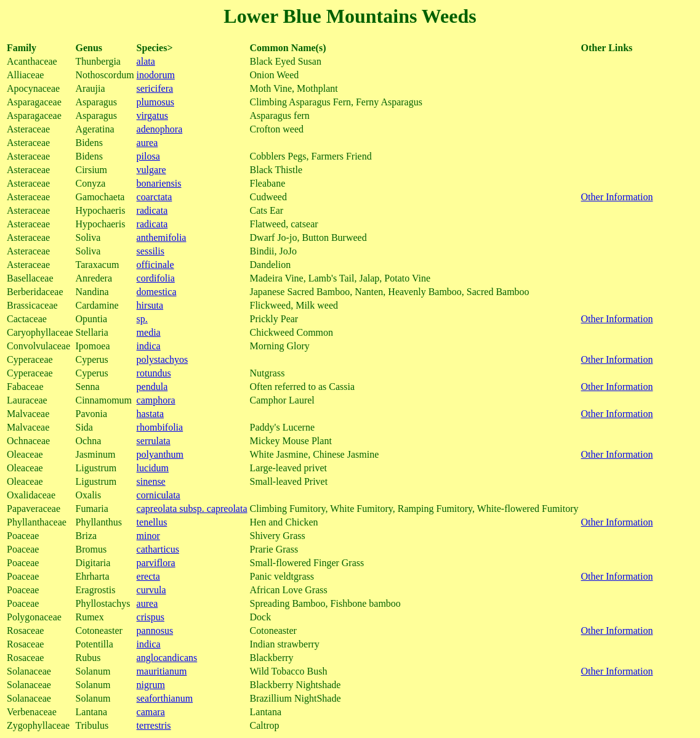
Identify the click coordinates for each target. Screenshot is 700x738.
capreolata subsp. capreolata (192, 509)
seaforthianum (165, 698)
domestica (157, 292)
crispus (151, 617)
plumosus (155, 102)
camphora (156, 400)
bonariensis (159, 183)
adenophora (160, 129)
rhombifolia (160, 427)
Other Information (617, 197)
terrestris (154, 725)
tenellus (152, 522)
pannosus (155, 631)
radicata (152, 210)
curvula (151, 590)
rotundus (154, 373)
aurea (147, 143)
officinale (155, 265)
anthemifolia (162, 237)
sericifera (155, 88)
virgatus (152, 116)
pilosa (148, 156)
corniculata (159, 495)
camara (151, 712)
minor (148, 536)
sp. (142, 319)
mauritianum (162, 671)
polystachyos (163, 359)
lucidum (153, 468)
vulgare (151, 170)
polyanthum (160, 454)
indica (149, 346)
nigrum (151, 685)
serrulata (154, 441)
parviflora (156, 563)
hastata (150, 414)
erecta (148, 576)
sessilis (151, 251)
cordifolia (156, 278)
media (149, 332)
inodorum (156, 75)
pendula (152, 387)
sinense (151, 481)
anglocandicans (167, 658)
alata (146, 61)
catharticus (158, 549)
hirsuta (150, 305)
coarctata (155, 197)
